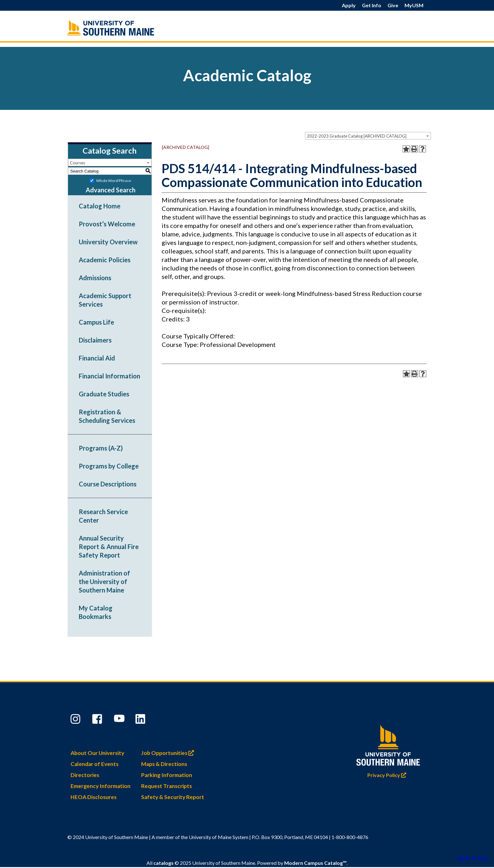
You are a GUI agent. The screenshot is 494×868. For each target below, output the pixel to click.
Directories (85, 775)
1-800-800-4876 (350, 837)
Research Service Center (103, 516)
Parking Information (167, 775)
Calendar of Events (95, 764)
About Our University (97, 753)
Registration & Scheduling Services (107, 416)
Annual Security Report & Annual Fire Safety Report (109, 547)
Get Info (372, 5)
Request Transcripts (167, 786)
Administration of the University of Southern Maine (104, 582)
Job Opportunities (169, 753)
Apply (349, 5)
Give (393, 5)
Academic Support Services (105, 300)
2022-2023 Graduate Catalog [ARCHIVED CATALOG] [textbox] (357, 136)
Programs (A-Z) (101, 448)
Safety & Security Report (173, 797)
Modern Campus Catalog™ (315, 864)
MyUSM (414, 5)
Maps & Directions (164, 764)
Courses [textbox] (78, 163)
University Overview (108, 242)
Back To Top (472, 858)
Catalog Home (100, 206)
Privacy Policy (388, 774)
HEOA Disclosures (94, 797)
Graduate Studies (104, 394)
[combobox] (368, 136)
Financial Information (109, 376)
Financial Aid (97, 358)
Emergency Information (101, 786)
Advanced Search (111, 190)
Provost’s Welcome (107, 224)
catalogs (164, 864)
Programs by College (109, 466)
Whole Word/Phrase (114, 181)
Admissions (95, 278)
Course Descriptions (108, 484)
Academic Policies (105, 260)
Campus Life (96, 322)
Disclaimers (95, 340)
